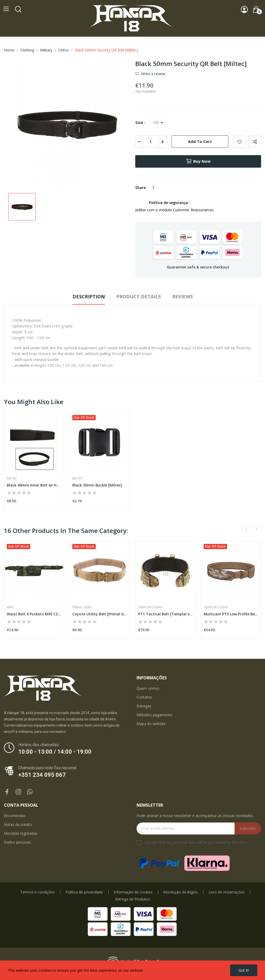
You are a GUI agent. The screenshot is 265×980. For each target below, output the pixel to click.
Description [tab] (89, 297)
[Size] (159, 123)
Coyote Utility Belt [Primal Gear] (100, 614)
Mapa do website (151, 724)
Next (257, 529)
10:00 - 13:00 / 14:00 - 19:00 (55, 752)
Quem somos (148, 688)
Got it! (244, 970)
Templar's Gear (150, 607)
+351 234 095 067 (42, 775)
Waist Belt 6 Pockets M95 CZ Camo (34, 614)
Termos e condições (38, 892)
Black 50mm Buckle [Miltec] (97, 485)
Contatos (144, 697)
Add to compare (255, 142)
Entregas (144, 706)
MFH (10, 607)
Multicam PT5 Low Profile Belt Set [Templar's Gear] (231, 614)
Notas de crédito (18, 824)
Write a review (153, 74)
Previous (246, 529)
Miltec (12, 478)
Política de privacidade (84, 892)
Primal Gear (82, 607)
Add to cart (200, 141)
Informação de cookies (133, 892)
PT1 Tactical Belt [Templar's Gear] (165, 614)
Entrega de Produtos (133, 899)
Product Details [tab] (138, 297)
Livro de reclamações (227, 892)
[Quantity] (151, 142)
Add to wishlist (240, 142)
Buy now (198, 161)
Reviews (182, 297)
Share (153, 188)
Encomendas (15, 816)
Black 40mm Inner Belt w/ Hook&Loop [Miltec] (34, 485)
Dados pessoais (17, 842)
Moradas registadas (21, 833)
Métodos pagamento (154, 715)
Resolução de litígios (181, 892)
